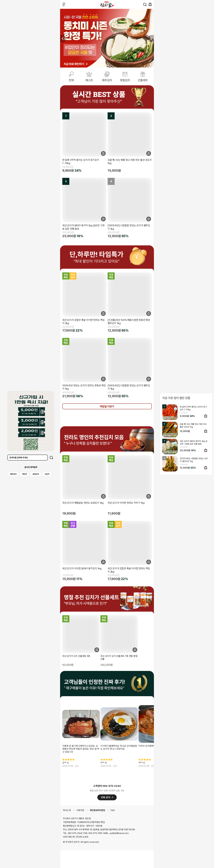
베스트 (89, 80)
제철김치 (125, 80)
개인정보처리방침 (97, 810)
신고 (77, 766)
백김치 (25, 474)
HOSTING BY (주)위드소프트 (76, 837)
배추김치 (13, 474)
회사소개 (67, 810)
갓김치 (47, 474)
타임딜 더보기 (107, 406)
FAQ (113, 810)
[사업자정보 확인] (97, 822)
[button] (151, 39)
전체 (71, 80)
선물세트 (143, 80)
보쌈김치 (36, 474)
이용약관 (80, 810)
